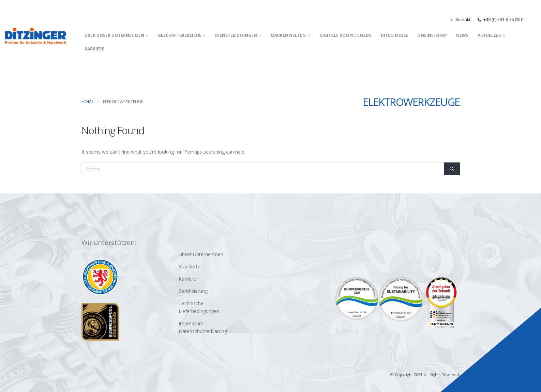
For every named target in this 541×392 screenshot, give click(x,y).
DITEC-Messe (394, 35)
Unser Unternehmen (201, 254)
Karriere (94, 49)
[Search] (452, 169)
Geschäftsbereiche (180, 35)
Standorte (190, 266)
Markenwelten (288, 35)
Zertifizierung (193, 291)
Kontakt (460, 20)
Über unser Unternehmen (114, 35)
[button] (533, 20)
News (462, 35)
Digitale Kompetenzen (345, 35)
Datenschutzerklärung (203, 331)
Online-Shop (432, 35)
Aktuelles (489, 35)
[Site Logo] (36, 36)
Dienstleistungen (236, 35)
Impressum (191, 323)
